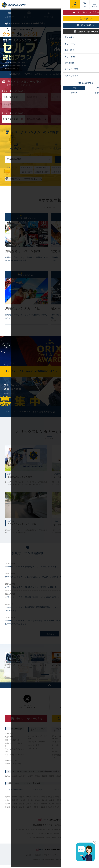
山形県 (43, 804)
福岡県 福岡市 (27, 179)
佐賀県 (36, 814)
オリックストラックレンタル (84, 747)
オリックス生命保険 (53, 841)
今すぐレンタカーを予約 (26, 725)
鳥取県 (52, 811)
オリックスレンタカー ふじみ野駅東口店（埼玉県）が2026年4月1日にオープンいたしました (45, 584)
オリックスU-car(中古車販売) (74, 837)
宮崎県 (64, 814)
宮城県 (29, 804)
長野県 (59, 807)
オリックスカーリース (55, 837)
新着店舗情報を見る (78, 139)
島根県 (59, 811)
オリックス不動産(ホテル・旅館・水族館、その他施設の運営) (49, 845)
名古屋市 (22, 783)
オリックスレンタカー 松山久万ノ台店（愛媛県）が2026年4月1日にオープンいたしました (44, 594)
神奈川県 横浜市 (42, 174)
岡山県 (66, 811)
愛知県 (80, 807)
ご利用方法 (67, 15)
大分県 (57, 814)
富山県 (30, 807)
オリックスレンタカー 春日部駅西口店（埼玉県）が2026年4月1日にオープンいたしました (44, 574)
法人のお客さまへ (11, 767)
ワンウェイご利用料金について (14, 757)
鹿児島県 (59, 783)
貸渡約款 (55, 758)
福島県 (50, 804)
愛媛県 (15, 814)
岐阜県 (66, 807)
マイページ (9, 740)
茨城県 (57, 804)
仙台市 (7, 783)
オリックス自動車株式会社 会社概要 (61, 744)
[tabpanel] (49, 102)
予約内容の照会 (65, 35)
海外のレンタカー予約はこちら (24, 186)
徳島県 (87, 811)
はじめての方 (85, 35)
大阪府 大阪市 (72, 174)
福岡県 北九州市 (42, 179)
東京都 (7, 807)
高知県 (22, 814)
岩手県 (22, 804)
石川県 (37, 807)
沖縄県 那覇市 (57, 179)
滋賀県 (7, 811)
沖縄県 (80, 814)
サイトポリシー (57, 752)
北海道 (7, 804)
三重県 (87, 807)
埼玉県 (78, 804)
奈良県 (36, 811)
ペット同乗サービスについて (14, 763)
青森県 (15, 804)
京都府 (15, 783)
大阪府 (30, 783)
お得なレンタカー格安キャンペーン (14, 751)
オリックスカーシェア (38, 837)
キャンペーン (29, 15)
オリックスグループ (22, 837)
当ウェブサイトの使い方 (37, 749)
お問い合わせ (33, 755)
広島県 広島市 (87, 174)
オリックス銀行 (67, 841)
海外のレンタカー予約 (13, 771)
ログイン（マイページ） (73, 725)
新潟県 (23, 807)
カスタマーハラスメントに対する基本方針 (27, 23)
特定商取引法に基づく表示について (61, 763)
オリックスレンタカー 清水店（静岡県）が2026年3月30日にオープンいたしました (41, 604)
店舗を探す (75, 166)
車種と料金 (49, 15)
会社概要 (28, 862)
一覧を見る (49, 641)
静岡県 (73, 807)
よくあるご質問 (34, 752)
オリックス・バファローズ (36, 841)
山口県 (80, 811)
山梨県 (52, 807)
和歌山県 (44, 811)
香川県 (7, 814)
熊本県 (52, 783)
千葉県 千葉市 (57, 174)
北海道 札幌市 (27, 174)
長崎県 (43, 814)
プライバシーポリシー (59, 749)
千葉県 (85, 804)
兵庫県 (29, 811)
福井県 (44, 807)
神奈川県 (15, 807)
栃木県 (64, 804)
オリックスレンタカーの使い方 (38, 744)
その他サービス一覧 (82, 752)
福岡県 (44, 783)
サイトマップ (56, 755)
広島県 (37, 783)
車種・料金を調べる (12, 747)
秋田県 (36, 804)
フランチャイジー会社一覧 (84, 743)
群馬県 (71, 804)
